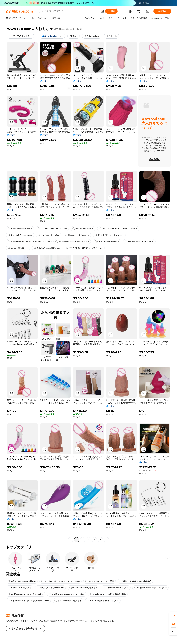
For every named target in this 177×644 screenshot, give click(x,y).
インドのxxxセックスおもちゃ (68, 601)
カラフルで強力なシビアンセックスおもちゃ (118, 229)
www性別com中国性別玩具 (107, 242)
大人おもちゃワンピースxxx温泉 (100, 581)
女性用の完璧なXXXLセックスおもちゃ (72, 242)
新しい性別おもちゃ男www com (109, 235)
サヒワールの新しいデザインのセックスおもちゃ (29, 242)
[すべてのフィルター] (21, 36)
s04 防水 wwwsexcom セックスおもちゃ (67, 594)
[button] (102, 11)
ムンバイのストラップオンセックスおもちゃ (60, 581)
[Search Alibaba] (70, 11)
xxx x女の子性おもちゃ (83, 229)
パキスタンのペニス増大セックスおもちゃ (84, 248)
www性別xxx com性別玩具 (20, 229)
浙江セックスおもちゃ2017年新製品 (135, 581)
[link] (173, 616)
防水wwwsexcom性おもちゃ (116, 588)
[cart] (139, 12)
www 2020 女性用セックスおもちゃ (103, 601)
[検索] (111, 11)
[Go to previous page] (71, 540)
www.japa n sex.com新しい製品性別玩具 (108, 594)
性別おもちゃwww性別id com (47, 248)
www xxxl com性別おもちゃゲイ (139, 242)
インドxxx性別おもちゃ (49, 235)
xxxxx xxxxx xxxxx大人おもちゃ (83, 588)
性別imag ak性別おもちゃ (20, 588)
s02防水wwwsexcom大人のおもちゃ (150, 588)
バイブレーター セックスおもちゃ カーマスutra (28, 601)
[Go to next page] (106, 540)
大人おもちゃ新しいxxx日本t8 (50, 588)
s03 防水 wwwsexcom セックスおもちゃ (26, 594)
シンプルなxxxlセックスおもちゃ (52, 229)
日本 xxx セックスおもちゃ (77, 235)
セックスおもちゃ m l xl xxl (20, 235)
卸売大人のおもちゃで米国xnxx (22, 581)
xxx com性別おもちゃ (18, 248)
